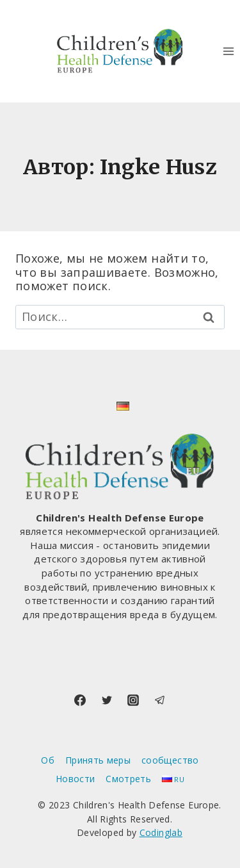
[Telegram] (160, 700)
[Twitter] (107, 700)
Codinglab (161, 832)
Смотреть (128, 779)
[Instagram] (133, 700)
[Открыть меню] (228, 51)
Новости (76, 779)
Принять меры (98, 760)
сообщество (170, 760)
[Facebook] (80, 700)
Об (48, 760)
